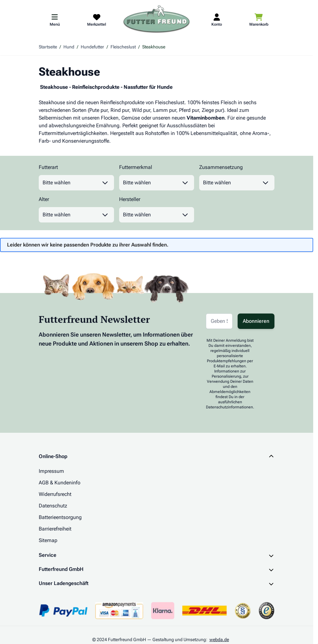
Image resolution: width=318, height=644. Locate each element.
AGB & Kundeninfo (60, 483)
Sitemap (48, 540)
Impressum (51, 471)
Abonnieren (256, 321)
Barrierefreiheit (55, 529)
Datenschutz (53, 506)
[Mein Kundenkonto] (217, 20)
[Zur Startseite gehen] (157, 20)
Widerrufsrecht (55, 494)
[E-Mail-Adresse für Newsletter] (219, 321)
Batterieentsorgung (60, 517)
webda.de (219, 640)
